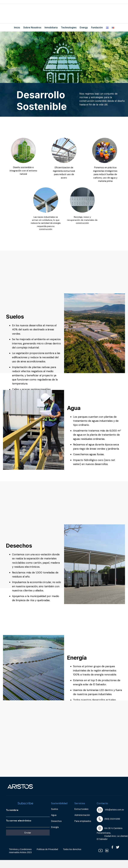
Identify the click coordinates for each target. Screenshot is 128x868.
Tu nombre (28, 813)
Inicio (17, 27)
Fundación (97, 27)
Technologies (69, 27)
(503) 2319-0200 (112, 819)
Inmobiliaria (51, 27)
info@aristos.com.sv (114, 810)
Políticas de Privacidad (47, 849)
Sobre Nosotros (32, 27)
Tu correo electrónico (28, 823)
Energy (84, 27)
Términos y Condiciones (20, 849)
